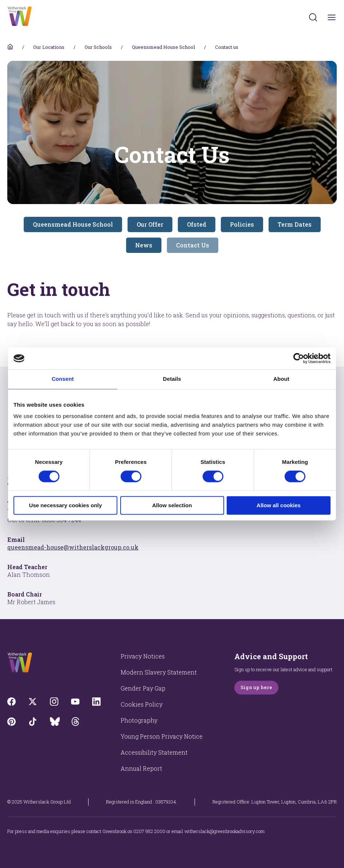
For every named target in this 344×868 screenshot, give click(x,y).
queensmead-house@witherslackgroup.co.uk (73, 547)
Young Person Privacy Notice (162, 736)
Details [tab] (172, 379)
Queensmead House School (163, 47)
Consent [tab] (63, 379)
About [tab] (281, 379)
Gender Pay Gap (143, 688)
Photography (139, 720)
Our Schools (98, 47)
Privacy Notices (143, 656)
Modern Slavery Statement (159, 672)
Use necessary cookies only (65, 506)
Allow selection (172, 506)
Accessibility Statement (154, 752)
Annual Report (141, 768)
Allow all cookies (279, 506)
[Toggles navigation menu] (332, 17)
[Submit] (313, 17)
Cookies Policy (142, 704)
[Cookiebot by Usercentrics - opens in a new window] (299, 358)
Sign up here (256, 687)
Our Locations (49, 47)
